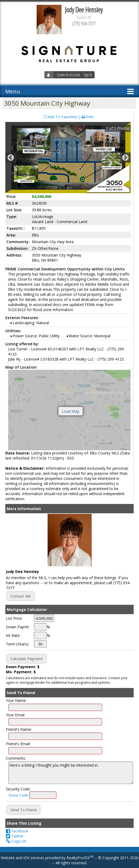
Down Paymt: (18, 627)
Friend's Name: (19, 729)
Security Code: (18, 789)
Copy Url (16, 841)
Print (87, 117)
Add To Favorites (60, 117)
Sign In (88, 75)
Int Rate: (13, 635)
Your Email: (16, 715)
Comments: (16, 758)
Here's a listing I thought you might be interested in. (71, 773)
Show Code (18, 795)
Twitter (15, 836)
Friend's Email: (18, 744)
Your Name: (16, 700)
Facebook (17, 831)
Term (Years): (18, 644)
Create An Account (68, 75)
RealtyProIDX (80, 858)
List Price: (14, 618)
